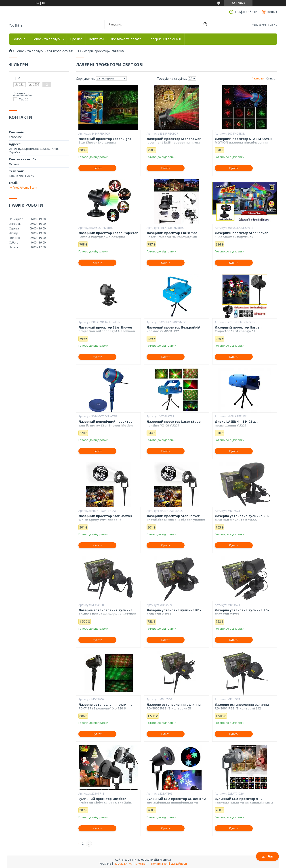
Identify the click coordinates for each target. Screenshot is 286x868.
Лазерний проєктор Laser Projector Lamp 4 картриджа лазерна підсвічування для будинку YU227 (108, 237)
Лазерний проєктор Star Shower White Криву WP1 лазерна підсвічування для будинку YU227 (107, 520)
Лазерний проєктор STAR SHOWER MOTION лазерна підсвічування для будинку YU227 (243, 143)
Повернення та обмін (165, 39)
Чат (267, 856)
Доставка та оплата (126, 39)
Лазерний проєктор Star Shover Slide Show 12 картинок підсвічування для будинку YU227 (243, 237)
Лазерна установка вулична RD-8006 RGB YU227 (174, 612)
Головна (19, 39)
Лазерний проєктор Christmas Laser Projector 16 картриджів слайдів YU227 (172, 237)
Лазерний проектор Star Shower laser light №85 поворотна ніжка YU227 (174, 143)
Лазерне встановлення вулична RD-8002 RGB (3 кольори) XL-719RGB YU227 (107, 614)
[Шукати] (205, 24)
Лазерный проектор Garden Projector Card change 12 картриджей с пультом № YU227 (242, 331)
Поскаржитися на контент (131, 864)
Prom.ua (165, 860)
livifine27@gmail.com (23, 187)
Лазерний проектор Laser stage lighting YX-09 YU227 (174, 424)
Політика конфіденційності (169, 864)
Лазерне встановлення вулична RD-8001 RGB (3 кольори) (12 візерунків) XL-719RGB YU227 (242, 709)
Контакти (96, 39)
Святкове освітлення (63, 51)
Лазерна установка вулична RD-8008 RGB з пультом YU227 (242, 518)
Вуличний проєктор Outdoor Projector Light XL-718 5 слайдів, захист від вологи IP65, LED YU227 (106, 803)
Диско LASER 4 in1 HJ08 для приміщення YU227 (237, 424)
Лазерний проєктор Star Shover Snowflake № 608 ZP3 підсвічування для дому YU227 (176, 520)
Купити (97, 168)
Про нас (76, 39)
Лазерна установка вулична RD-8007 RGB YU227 (242, 612)
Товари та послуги (46, 39)
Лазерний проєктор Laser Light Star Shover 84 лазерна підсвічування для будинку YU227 (107, 143)
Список (272, 78)
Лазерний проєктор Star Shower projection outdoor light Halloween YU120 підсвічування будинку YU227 (108, 331)
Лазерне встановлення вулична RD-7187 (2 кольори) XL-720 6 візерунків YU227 (105, 709)
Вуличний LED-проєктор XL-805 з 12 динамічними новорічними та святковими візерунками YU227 (176, 803)
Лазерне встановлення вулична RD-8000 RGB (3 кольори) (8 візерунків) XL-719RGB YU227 (174, 709)
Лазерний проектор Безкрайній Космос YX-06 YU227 (173, 329)
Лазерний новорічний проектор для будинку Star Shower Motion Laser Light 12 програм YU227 (106, 426)
